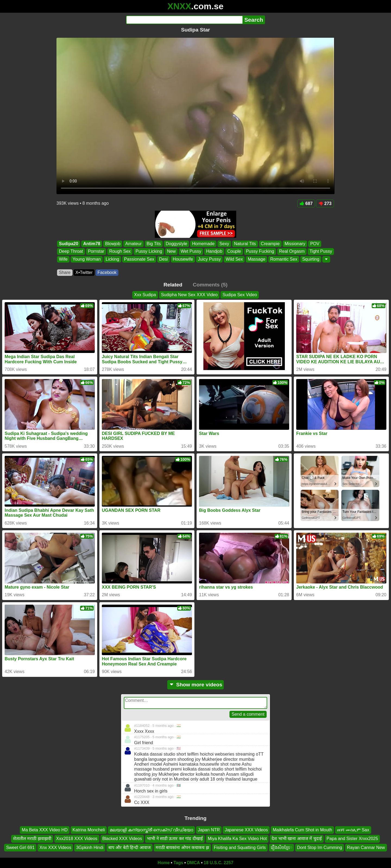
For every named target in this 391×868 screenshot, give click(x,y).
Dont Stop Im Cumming (320, 848)
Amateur (133, 244)
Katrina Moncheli (89, 830)
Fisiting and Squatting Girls (240, 848)
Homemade (203, 244)
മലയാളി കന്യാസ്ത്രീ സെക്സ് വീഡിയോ (151, 830)
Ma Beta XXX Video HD (45, 830)
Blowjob (113, 244)
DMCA (193, 863)
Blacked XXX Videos (122, 839)
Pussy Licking (149, 252)
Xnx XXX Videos (55, 848)
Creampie (270, 244)
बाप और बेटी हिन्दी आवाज (130, 848)
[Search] (184, 20)
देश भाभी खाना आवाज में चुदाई (297, 839)
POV (315, 244)
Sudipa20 (69, 244)
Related (173, 285)
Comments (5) (210, 285)
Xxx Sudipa (145, 295)
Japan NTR (209, 830)
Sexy (224, 244)
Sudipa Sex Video (240, 295)
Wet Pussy (191, 252)
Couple (234, 252)
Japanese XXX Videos (246, 830)
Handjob (214, 252)
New (171, 252)
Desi (163, 259)
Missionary (295, 244)
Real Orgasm (292, 252)
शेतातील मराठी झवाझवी (32, 839)
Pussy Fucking (260, 252)
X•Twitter (84, 272)
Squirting (311, 259)
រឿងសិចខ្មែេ (281, 848)
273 (325, 203)
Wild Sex (234, 259)
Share (65, 272)
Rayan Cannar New (366, 848)
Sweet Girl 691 (20, 848)
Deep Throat (71, 252)
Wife (63, 259)
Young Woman (87, 259)
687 (306, 203)
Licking (112, 259)
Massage (256, 259)
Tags (178, 863)
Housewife (183, 259)
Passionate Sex (139, 259)
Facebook (107, 272)
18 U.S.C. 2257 (218, 863)
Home (164, 863)
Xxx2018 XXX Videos (77, 839)
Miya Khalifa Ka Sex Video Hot (237, 839)
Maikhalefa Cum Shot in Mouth (302, 830)
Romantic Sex (284, 259)
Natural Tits (245, 244)
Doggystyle (176, 244)
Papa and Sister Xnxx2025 (352, 839)
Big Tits (154, 244)
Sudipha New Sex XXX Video (189, 295)
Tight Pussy (321, 252)
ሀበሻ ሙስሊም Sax (353, 830)
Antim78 (92, 244)
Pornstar (96, 252)
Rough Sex (120, 252)
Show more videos (196, 685)
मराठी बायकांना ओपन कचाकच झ (182, 848)
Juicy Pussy (209, 259)
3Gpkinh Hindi (90, 848)
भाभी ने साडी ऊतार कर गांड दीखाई (175, 839)
